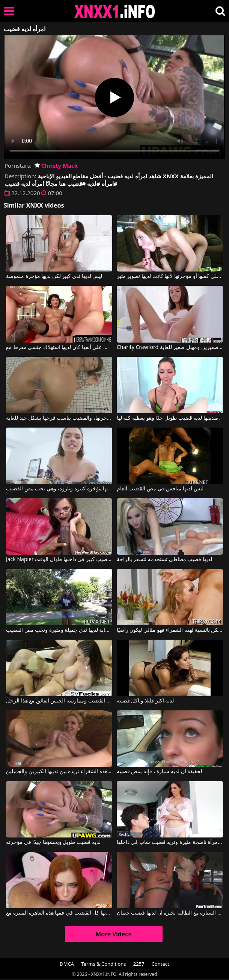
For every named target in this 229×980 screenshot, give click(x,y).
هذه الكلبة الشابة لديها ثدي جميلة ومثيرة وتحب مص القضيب (59, 630)
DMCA (67, 964)
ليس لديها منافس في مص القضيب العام (160, 489)
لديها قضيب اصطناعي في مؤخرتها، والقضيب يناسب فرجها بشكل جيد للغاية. (59, 418)
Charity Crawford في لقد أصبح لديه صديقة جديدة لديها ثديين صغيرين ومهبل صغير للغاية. (170, 347)
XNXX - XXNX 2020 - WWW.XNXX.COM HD (115, 11)
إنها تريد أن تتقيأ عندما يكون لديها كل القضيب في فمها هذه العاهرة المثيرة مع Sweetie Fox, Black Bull (59, 913)
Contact (160, 964)
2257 (139, 964)
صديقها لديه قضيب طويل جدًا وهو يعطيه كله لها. (168, 418)
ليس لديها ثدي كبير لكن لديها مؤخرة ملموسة (54, 276)
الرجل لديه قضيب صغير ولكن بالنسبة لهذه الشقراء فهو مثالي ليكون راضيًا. (170, 630)
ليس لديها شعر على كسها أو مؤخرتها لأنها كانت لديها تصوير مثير (170, 276)
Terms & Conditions (103, 964)
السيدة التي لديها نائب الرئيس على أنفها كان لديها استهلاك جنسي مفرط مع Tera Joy (59, 347)
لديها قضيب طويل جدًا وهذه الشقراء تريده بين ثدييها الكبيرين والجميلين (59, 772)
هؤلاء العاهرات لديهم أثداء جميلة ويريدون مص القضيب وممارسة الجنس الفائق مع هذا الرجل (59, 701)
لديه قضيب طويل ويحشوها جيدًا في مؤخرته (53, 842)
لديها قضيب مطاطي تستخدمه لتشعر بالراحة (164, 560)
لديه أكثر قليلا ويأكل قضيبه (145, 701)
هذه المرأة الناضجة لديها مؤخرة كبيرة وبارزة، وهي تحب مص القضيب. (59, 489)
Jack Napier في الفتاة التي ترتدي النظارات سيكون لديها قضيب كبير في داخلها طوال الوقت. (59, 560)
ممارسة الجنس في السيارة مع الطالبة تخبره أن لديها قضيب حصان (170, 913)
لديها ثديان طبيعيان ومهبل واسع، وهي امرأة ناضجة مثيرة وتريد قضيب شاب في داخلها (170, 842)
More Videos (114, 934)
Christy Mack (56, 165)
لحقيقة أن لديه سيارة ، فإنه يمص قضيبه (159, 772)
